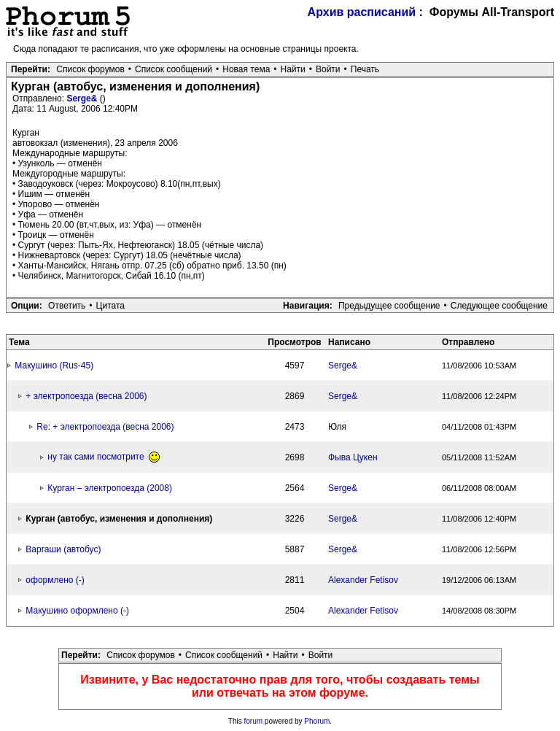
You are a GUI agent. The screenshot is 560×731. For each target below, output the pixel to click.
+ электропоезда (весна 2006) (86, 396)
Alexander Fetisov (363, 580)
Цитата (110, 306)
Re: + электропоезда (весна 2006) (105, 427)
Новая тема (246, 69)
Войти (328, 69)
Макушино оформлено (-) (77, 611)
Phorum (317, 721)
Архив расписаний (362, 12)
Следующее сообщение (499, 306)
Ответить (67, 306)
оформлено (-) (55, 580)
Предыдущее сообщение (389, 306)
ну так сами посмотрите (104, 457)
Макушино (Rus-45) (54, 365)
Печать (365, 69)
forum (254, 721)
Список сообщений (174, 69)
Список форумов (90, 69)
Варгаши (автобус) (63, 549)
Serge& (83, 98)
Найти (293, 69)
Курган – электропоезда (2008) (110, 488)
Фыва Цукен (353, 457)
